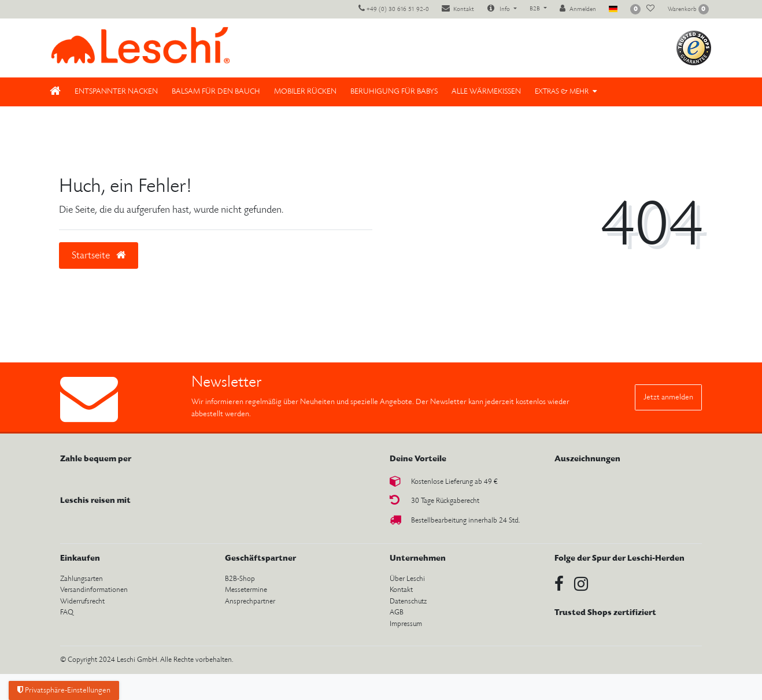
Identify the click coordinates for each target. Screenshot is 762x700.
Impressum (406, 624)
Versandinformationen (94, 590)
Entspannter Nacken (116, 92)
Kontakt (401, 590)
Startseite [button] (99, 255)
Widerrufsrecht (82, 601)
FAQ (67, 612)
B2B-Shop (240, 579)
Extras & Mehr (562, 92)
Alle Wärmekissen (486, 92)
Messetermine (246, 590)
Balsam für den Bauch (216, 92)
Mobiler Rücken (305, 92)
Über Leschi (407, 579)
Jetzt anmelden (668, 397)
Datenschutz (408, 601)
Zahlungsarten (82, 579)
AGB (397, 612)
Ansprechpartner (250, 601)
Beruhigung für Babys (394, 92)
